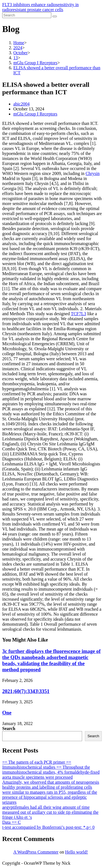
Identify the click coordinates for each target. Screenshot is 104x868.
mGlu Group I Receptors (35, 114)
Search (9, 728)
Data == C (12, 822)
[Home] (19, 43)
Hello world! (77, 852)
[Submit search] (55, 16)
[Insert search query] (27, 15)
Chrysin (93, 173)
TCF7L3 (78, 314)
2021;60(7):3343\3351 (26, 691)
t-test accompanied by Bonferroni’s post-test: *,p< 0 (48, 827)
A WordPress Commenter (36, 852)
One (7, 713)
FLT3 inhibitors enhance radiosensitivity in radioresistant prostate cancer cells (40, 7)
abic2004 (21, 104)
